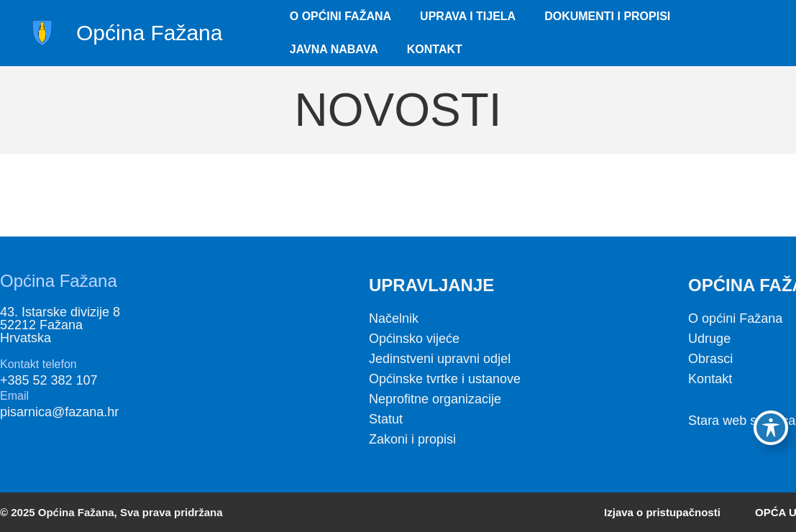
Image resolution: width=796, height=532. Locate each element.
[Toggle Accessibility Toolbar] (771, 428)
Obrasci (710, 359)
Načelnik (394, 318)
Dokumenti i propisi (607, 16)
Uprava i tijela (468, 16)
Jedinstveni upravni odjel (440, 359)
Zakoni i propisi (412, 439)
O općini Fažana (735, 318)
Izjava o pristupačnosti (662, 512)
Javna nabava (334, 49)
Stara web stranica (742, 421)
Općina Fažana (149, 33)
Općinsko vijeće (414, 339)
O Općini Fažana (340, 16)
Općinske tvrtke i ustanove (445, 379)
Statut (386, 419)
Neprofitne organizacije (435, 399)
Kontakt (435, 49)
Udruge (709, 339)
